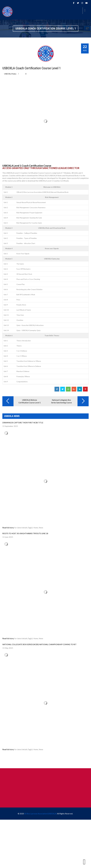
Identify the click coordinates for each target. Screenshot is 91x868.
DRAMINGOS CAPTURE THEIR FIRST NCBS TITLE (23, 423)
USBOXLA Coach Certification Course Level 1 (32, 68)
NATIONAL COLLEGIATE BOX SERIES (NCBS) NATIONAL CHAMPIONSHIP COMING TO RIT (39, 644)
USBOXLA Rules (10, 74)
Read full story (8, 528)
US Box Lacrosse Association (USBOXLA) (40, 814)
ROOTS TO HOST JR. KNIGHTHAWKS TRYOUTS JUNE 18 (25, 533)
